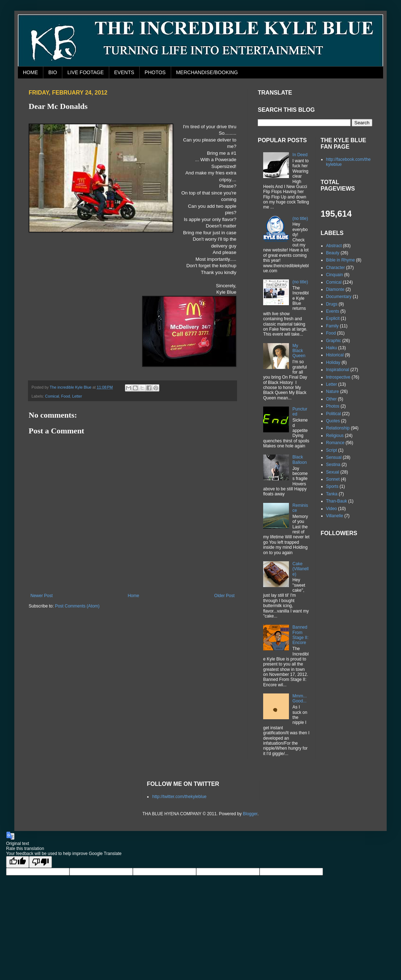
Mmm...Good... (300, 698)
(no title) (300, 218)
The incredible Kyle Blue (71, 387)
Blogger (250, 814)
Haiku (332, 348)
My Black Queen (299, 351)
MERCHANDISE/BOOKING (207, 72)
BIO (53, 72)
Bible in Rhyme (341, 260)
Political (334, 414)
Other (332, 399)
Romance (335, 443)
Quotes (333, 421)
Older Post (224, 596)
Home (134, 596)
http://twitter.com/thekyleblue (179, 797)
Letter (77, 396)
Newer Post (42, 596)
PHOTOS (155, 72)
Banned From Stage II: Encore (301, 635)
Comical (52, 396)
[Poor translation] (40, 862)
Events (333, 311)
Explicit (333, 318)
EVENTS (124, 72)
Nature (333, 391)
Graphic (334, 341)
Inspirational (338, 370)
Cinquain (335, 275)
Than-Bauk (337, 501)
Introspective (338, 377)
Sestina (333, 465)
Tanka (332, 494)
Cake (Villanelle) (301, 569)
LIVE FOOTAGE (86, 72)
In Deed (300, 155)
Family (332, 326)
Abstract (334, 246)
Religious (335, 436)
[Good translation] (18, 862)
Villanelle (335, 516)
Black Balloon (300, 460)
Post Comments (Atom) (77, 606)
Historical (335, 355)
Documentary (339, 297)
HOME (30, 72)
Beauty (333, 253)
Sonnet (333, 479)
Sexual (333, 472)
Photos (333, 406)
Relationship (338, 428)
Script (332, 450)
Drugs (332, 304)
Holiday (333, 362)
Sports (332, 486)
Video (332, 509)
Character (336, 268)
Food (66, 396)
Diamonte (335, 289)
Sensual (334, 457)
